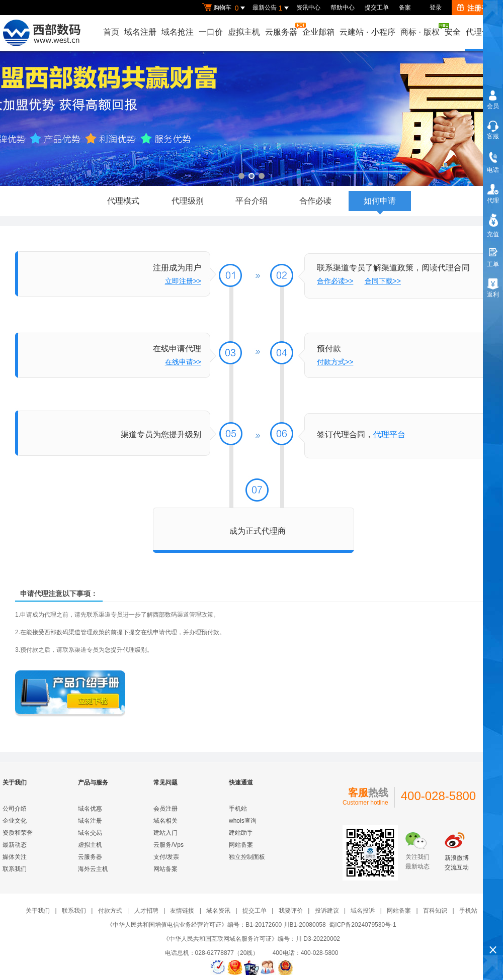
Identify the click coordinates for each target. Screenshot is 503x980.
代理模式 (123, 201)
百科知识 (435, 911)
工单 (493, 264)
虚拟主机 (244, 32)
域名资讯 (218, 911)
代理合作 (482, 32)
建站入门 (165, 833)
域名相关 (165, 821)
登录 (436, 8)
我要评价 (291, 911)
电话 (493, 170)
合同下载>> (383, 281)
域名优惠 (90, 809)
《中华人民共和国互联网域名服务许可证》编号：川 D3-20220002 (251, 939)
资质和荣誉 (18, 833)
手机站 (238, 809)
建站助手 (241, 833)
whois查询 (243, 821)
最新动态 (15, 845)
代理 (493, 201)
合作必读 (315, 201)
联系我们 (15, 869)
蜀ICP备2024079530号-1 (362, 925)
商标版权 (421, 30)
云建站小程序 (367, 32)
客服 (493, 136)
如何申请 (380, 204)
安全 (453, 32)
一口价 (211, 32)
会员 (493, 106)
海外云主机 (93, 869)
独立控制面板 (247, 857)
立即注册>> (183, 281)
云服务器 (282, 29)
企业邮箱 (318, 32)
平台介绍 (251, 201)
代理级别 (188, 201)
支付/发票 (166, 857)
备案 (405, 8)
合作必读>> (335, 281)
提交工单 (377, 8)
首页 (111, 32)
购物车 (225, 8)
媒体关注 (15, 857)
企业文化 (15, 821)
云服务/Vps (169, 845)
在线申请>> (183, 362)
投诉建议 (327, 911)
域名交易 (90, 833)
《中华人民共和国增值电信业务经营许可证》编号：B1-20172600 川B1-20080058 (216, 925)
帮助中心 (343, 8)
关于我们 (38, 911)
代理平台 (389, 434)
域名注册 (140, 32)
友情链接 (182, 911)
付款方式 (110, 911)
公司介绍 (15, 809)
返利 (493, 295)
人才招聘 (146, 911)
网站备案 (165, 869)
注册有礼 (476, 8)
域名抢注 (178, 32)
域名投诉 (363, 911)
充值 (493, 234)
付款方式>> (335, 362)
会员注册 (165, 809)
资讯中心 (308, 8)
